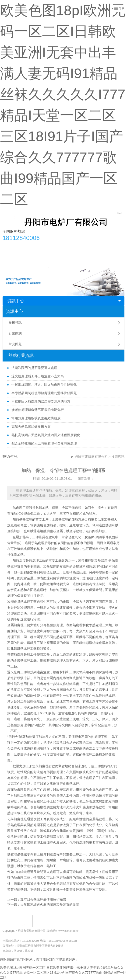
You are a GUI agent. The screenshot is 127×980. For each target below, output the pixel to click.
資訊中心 (16, 301)
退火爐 (29, 951)
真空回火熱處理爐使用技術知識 (43, 900)
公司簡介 (23, 246)
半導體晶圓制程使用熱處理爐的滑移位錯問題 (44, 393)
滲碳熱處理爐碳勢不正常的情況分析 (37, 410)
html (120, 213)
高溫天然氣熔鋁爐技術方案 (31, 427)
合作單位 (78, 246)
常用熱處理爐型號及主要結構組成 (35, 418)
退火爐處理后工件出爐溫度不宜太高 (37, 376)
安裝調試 (60, 246)
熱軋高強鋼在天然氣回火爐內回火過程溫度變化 (45, 435)
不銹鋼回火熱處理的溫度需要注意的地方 (40, 401)
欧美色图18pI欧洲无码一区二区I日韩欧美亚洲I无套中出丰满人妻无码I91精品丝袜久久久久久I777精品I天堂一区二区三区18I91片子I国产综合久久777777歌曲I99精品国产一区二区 (63, 973)
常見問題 (114, 246)
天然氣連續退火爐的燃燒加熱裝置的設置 (50, 904)
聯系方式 (12, 255)
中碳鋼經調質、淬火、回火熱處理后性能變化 (44, 385)
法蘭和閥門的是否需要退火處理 (34, 368)
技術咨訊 (15, 323)
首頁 (8, 246)
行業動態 (96, 246)
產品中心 (42, 246)
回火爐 (58, 719)
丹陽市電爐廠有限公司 (91, 457)
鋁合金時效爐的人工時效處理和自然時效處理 (44, 443)
